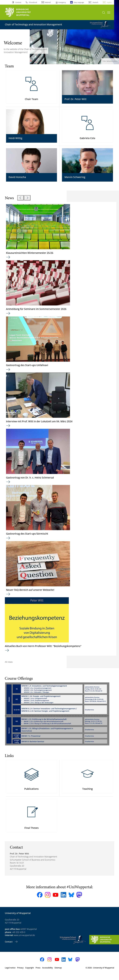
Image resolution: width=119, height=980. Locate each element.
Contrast (18, 2)
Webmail (48, 2)
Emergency (62, 2)
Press (38, 973)
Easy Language (79, 2)
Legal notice (10, 973)
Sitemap (58, 973)
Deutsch (95, 2)
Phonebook (33, 2)
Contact (9, 947)
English (109, 2)
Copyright (30, 973)
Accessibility (47, 973)
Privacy (20, 973)
